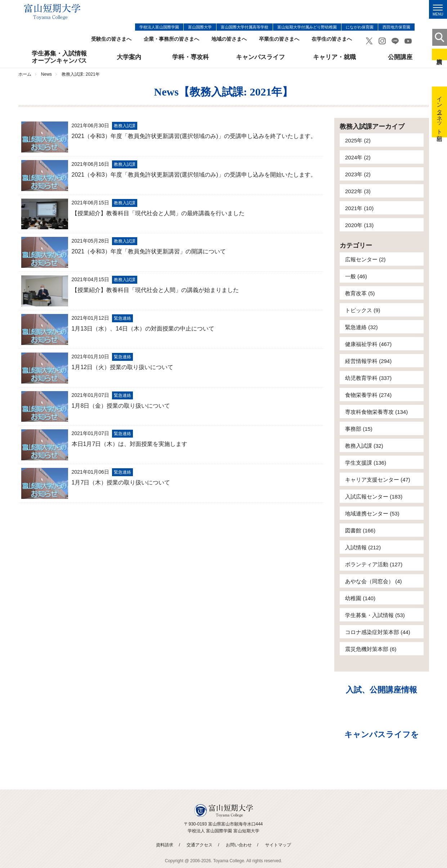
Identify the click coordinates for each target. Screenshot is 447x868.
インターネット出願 (440, 112)
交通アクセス (200, 845)
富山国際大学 (200, 27)
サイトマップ (278, 845)
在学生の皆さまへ (332, 39)
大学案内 (129, 57)
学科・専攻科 (191, 57)
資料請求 (439, 54)
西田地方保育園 (396, 27)
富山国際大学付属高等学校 (245, 27)
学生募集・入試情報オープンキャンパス (59, 57)
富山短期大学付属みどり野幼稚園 (307, 27)
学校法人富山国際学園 (159, 27)
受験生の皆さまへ (111, 39)
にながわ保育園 (360, 27)
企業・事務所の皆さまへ (171, 39)
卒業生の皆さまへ (279, 39)
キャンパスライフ (260, 57)
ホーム (25, 74)
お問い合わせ (239, 845)
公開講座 (400, 57)
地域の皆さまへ (229, 39)
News (46, 74)
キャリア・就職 (334, 57)
